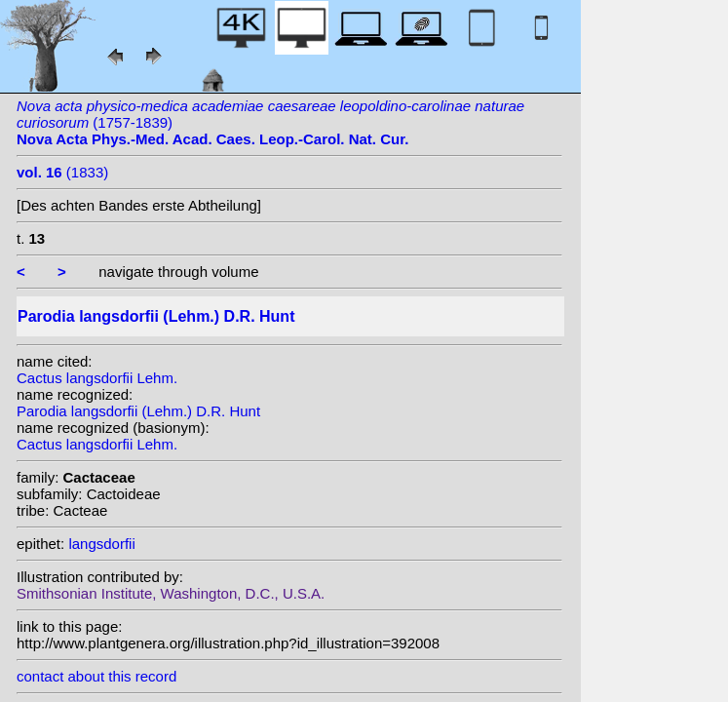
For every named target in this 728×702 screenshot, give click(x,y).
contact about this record (96, 676)
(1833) (62, 172)
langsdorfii (101, 544)
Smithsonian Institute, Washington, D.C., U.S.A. (171, 593)
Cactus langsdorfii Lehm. (97, 378)
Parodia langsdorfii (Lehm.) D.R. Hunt (138, 411)
